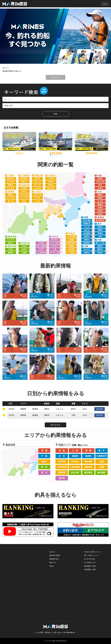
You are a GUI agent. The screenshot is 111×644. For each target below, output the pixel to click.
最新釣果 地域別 (55, 555)
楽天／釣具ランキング (91, 555)
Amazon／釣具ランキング (93, 552)
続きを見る (55, 425)
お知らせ (52, 552)
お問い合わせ (57, 632)
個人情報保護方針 (69, 632)
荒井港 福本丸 (92, 153)
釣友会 (52, 566)
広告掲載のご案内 (90, 569)
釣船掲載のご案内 (90, 566)
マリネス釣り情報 (50, 641)
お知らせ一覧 (55, 77)
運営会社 (48, 632)
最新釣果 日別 (54, 559)
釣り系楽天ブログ (90, 563)
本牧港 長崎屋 (55, 153)
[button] (106, 143)
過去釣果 (100, 409)
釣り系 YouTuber (90, 559)
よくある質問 (39, 632)
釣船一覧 (52, 563)
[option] (55, 36)
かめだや (19, 153)
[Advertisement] (21, 565)
